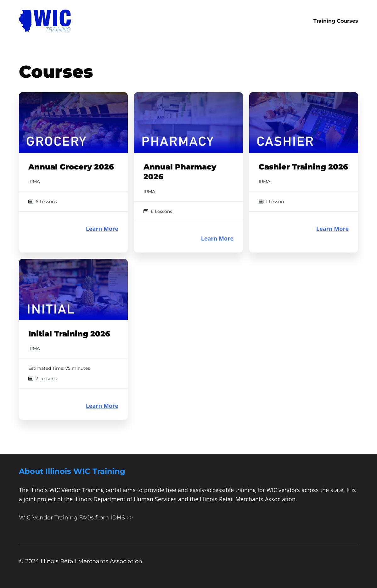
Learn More (102, 229)
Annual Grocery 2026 (71, 167)
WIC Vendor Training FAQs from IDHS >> (76, 518)
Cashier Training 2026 (303, 167)
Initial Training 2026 (69, 334)
